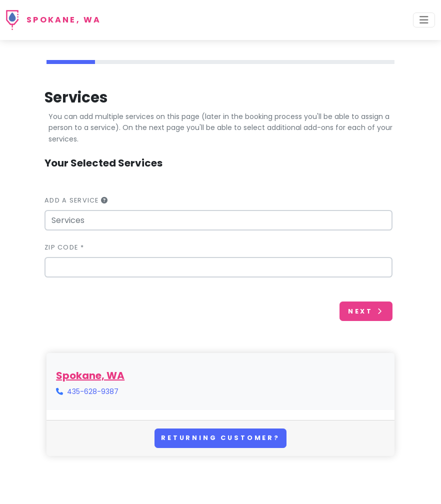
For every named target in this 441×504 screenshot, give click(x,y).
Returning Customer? (220, 438)
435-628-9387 (93, 391)
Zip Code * (64, 247)
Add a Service (76, 200)
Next (366, 311)
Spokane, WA (64, 20)
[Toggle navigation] (424, 20)
